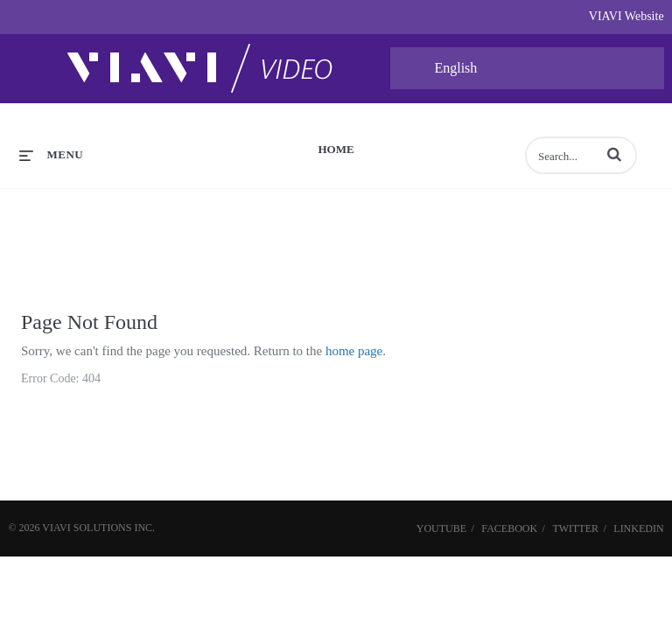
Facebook (509, 528)
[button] (614, 154)
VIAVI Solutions (87, 528)
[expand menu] (51, 155)
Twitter (575, 528)
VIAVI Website (626, 16)
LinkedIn (638, 528)
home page (354, 351)
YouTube (441, 528)
